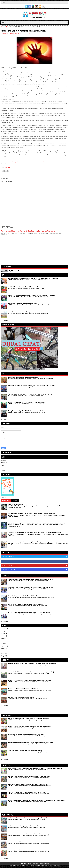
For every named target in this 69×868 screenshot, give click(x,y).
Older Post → (64, 175)
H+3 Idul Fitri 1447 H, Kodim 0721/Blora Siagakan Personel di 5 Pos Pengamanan (29, 776)
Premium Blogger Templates (42, 866)
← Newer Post (5, 175)
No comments (27, 34)
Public (2, 643)
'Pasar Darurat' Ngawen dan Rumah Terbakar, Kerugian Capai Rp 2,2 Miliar (27, 792)
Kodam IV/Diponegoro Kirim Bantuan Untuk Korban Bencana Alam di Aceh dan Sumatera (31, 743)
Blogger (47, 863)
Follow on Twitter (35, 557)
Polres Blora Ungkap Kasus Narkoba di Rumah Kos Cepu (23, 304)
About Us (3, 460)
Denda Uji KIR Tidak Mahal (15, 504)
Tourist (3, 653)
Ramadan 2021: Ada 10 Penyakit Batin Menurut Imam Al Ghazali (24, 31)
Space (3, 651)
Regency (3, 646)
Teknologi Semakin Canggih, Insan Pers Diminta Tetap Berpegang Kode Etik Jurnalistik (31, 579)
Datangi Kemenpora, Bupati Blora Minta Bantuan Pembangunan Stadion (26, 411)
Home (3, 27)
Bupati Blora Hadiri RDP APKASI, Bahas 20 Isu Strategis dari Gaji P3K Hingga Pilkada (30, 680)
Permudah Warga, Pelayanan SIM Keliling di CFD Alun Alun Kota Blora (26, 596)
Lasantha (32, 866)
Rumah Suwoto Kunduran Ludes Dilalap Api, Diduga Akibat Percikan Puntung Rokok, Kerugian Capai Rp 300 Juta (37, 800)
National (3, 639)
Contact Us (4, 463)
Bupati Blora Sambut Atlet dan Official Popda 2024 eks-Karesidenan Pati (27, 403)
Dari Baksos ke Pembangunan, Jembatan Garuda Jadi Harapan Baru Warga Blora (29, 719)
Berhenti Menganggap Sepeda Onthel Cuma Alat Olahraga (23, 377)
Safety (3, 648)
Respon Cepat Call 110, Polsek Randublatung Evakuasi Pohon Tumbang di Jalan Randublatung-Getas (36, 523)
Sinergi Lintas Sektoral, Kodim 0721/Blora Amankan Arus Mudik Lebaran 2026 (28, 784)
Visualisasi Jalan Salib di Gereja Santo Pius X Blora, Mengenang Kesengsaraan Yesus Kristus (28, 231)
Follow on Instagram (35, 570)
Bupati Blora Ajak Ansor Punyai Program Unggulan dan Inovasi (24, 689)
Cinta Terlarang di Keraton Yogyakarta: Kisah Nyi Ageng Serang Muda (26, 735)
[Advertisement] (34, 251)
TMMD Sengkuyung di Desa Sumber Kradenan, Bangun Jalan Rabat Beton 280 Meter (30, 850)
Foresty (3, 631)
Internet (3, 634)
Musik (7, 27)
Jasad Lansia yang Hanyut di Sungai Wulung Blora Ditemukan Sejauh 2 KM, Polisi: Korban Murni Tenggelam (35, 768)
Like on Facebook (35, 561)
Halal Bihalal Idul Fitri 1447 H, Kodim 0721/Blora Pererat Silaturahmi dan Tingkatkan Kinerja (31, 672)
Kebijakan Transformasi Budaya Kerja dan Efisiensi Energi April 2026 (26, 826)
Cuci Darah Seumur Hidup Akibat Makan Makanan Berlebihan (24, 287)
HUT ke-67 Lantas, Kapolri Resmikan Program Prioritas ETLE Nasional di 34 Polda (29, 613)
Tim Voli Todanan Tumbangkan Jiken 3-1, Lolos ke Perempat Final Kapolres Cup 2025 (30, 394)
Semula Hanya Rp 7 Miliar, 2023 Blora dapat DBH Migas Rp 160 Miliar (26, 604)
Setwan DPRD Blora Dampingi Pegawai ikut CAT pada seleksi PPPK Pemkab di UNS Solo (31, 588)
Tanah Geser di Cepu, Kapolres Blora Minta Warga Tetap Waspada (25, 751)
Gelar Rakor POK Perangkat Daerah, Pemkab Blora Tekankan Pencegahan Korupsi (31, 514)
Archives (15, 501)
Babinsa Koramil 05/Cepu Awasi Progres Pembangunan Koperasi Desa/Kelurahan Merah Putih (32, 818)
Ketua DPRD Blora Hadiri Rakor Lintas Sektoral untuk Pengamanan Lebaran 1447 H (29, 842)
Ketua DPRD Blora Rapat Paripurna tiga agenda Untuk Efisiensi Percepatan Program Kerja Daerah (33, 834)
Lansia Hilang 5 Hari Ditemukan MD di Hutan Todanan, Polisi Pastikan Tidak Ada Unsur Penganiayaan (34, 279)
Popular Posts (6, 501)
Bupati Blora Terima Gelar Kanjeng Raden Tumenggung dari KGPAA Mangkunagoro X (30, 727)
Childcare (3, 629)
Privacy (3, 465)
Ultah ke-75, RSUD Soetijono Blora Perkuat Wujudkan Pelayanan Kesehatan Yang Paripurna (31, 295)
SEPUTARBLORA (34, 863)
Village (3, 656)
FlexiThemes (17, 866)
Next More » (4, 320)
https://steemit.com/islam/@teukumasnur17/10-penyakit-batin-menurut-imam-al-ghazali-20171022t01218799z (29, 162)
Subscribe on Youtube (35, 566)
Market (3, 636)
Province (3, 641)
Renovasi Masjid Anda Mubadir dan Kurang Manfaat (21, 697)
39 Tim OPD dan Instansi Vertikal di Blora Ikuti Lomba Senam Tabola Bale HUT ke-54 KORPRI (32, 386)
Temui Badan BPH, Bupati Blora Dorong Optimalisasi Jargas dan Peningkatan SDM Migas (33, 542)
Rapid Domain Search (55, 866)
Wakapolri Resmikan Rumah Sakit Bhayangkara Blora (22, 312)
